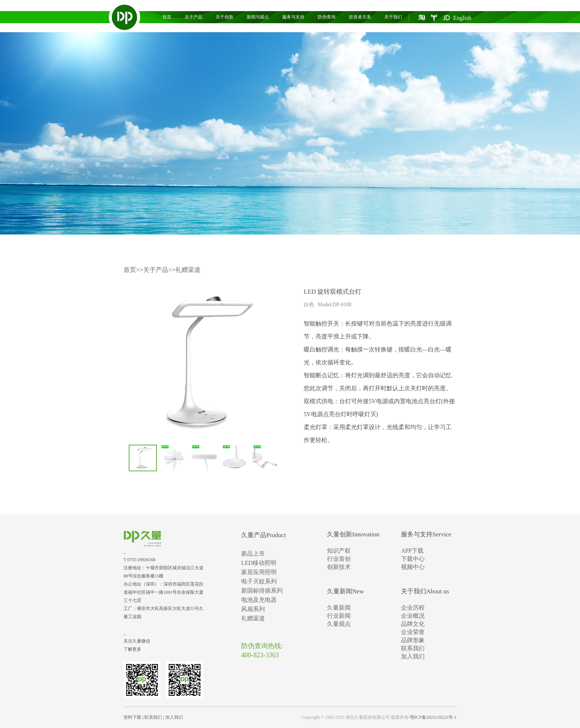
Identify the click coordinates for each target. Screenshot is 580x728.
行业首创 (339, 559)
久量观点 (339, 624)
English (462, 18)
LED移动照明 (259, 563)
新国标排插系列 (262, 591)
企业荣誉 (413, 632)
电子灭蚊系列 (259, 581)
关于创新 (225, 17)
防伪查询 (327, 17)
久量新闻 (339, 608)
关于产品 (193, 17)
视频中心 (413, 567)
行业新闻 (339, 616)
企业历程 (413, 608)
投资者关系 (360, 17)
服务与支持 (293, 17)
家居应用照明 (259, 572)
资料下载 (132, 717)
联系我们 (413, 648)
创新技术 (339, 567)
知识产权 (339, 551)
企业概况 (413, 616)
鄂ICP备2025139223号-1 (433, 717)
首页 (167, 17)
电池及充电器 (259, 600)
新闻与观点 (258, 17)
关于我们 (393, 17)
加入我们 (413, 656)
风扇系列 (253, 609)
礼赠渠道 (188, 270)
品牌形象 (413, 640)
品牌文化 (413, 624)
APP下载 (412, 551)
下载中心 (413, 559)
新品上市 (253, 554)
